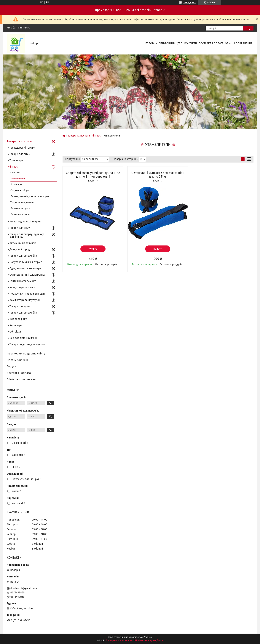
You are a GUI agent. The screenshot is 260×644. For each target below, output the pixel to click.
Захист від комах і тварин (25, 222)
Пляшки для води (20, 214)
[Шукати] (248, 28)
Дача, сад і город (20, 249)
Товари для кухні (20, 306)
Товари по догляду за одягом (27, 344)
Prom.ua (148, 637)
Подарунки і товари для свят (27, 294)
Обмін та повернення (21, 379)
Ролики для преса (20, 208)
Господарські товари (22, 148)
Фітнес (97, 136)
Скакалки (15, 172)
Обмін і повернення (239, 43)
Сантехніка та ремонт (23, 281)
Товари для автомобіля (23, 256)
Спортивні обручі (20, 190)
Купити (93, 249)
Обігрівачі (15, 332)
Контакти (191, 43)
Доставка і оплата (211, 43)
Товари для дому (20, 228)
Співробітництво (171, 43)
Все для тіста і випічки (23, 338)
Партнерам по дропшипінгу (26, 354)
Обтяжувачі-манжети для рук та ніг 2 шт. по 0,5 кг (158, 175)
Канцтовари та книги (22, 287)
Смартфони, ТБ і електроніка (27, 275)
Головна (151, 43)
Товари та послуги (79, 136)
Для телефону (18, 319)
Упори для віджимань (22, 202)
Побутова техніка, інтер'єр (26, 262)
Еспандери (16, 184)
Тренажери (16, 160)
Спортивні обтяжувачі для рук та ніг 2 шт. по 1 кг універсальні (93, 175)
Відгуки (12, 366)
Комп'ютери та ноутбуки (25, 300)
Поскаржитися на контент (120, 640)
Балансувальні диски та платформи (30, 196)
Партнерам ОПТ (17, 360)
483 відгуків (190, 3)
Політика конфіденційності (149, 640)
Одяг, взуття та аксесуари (25, 268)
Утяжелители (18, 178)
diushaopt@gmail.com (24, 588)
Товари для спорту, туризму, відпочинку (27, 236)
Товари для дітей (20, 154)
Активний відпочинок (23, 243)
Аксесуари (16, 325)
